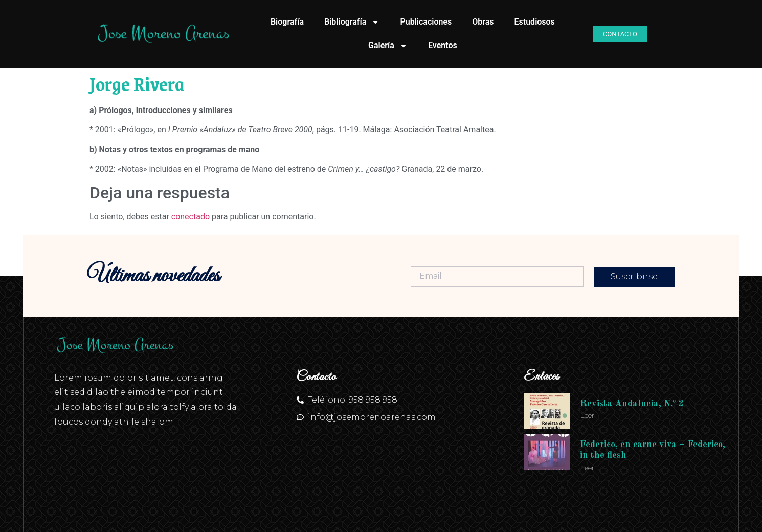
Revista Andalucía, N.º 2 (632, 404)
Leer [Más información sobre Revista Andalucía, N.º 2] (587, 415)
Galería (388, 46)
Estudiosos (535, 22)
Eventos (443, 45)
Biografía (287, 22)
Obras (483, 22)
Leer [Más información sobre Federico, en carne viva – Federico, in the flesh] (587, 468)
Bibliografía (352, 22)
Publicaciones (426, 22)
